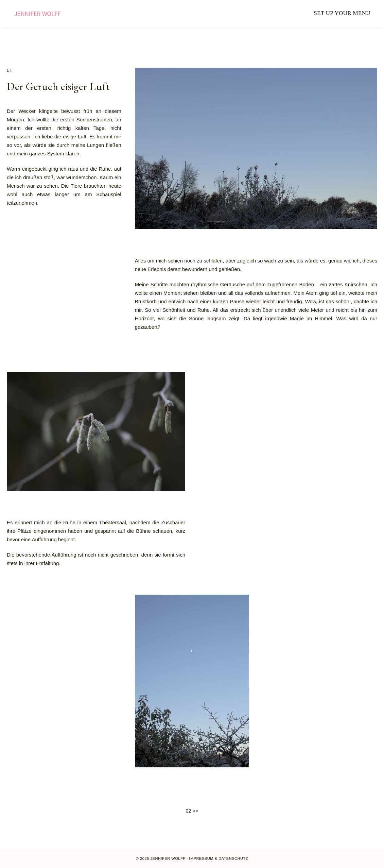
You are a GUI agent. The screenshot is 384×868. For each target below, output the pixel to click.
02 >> (192, 811)
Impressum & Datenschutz (219, 858)
